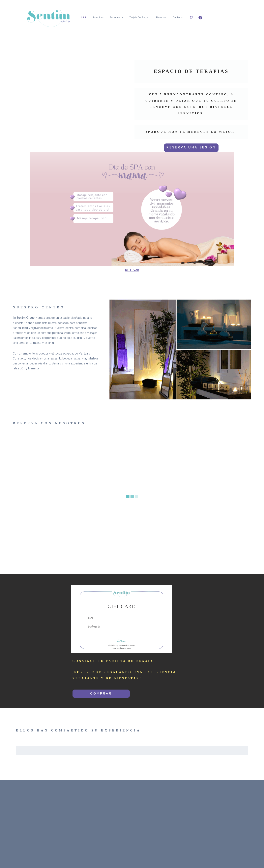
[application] (122, 17)
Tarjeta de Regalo (140, 17)
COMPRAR (101, 694)
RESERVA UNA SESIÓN (191, 147)
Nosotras (98, 17)
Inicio (84, 17)
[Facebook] (200, 18)
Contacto (178, 17)
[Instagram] (192, 18)
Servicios (117, 17)
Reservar (161, 17)
